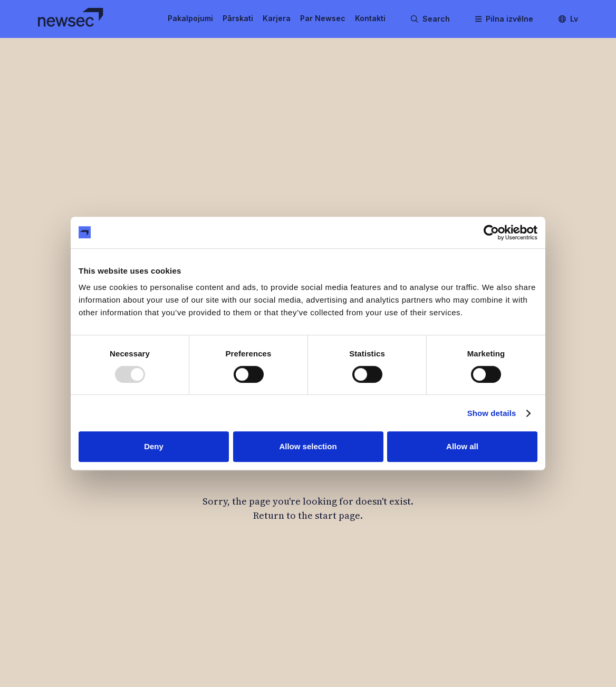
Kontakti (370, 18)
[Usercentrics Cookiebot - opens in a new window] (491, 233)
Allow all (462, 446)
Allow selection (308, 446)
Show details (492, 413)
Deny (154, 446)
